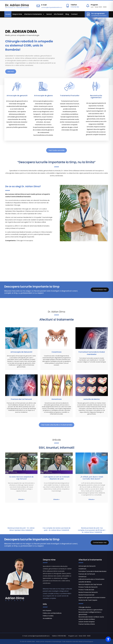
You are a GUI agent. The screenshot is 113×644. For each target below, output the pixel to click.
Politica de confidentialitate (52, 613)
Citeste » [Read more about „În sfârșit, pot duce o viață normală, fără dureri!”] (92, 499)
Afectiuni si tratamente (34, 14)
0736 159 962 (75, 7)
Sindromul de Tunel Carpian (88, 600)
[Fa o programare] (88, 14)
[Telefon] (68, 6)
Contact (74, 14)
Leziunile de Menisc (92, 399)
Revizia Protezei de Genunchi (88, 592)
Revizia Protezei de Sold (86, 595)
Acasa (8, 14)
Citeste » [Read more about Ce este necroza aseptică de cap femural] (21, 499)
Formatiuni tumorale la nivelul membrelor (92, 353)
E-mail (44, 5)
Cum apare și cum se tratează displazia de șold (56, 478)
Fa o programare (98, 14)
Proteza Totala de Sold (86, 590)
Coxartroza (56, 352)
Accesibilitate (47, 618)
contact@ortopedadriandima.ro (52, 7)
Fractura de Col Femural (21, 399)
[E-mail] (38, 6)
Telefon (74, 5)
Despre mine (17, 14)
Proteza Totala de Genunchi (88, 587)
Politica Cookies (48, 616)
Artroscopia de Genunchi (21, 352)
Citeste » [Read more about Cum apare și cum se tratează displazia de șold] (56, 499)
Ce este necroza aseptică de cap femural (21, 478)
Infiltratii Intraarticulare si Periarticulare (91, 579)
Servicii (49, 14)
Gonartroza (57, 399)
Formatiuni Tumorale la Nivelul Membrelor (93, 571)
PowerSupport (89, 642)
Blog (67, 14)
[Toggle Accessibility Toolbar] (108, 639)
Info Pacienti (59, 14)
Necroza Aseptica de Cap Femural (90, 584)
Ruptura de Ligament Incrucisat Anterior (92, 598)
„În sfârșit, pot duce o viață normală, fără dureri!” (92, 478)
